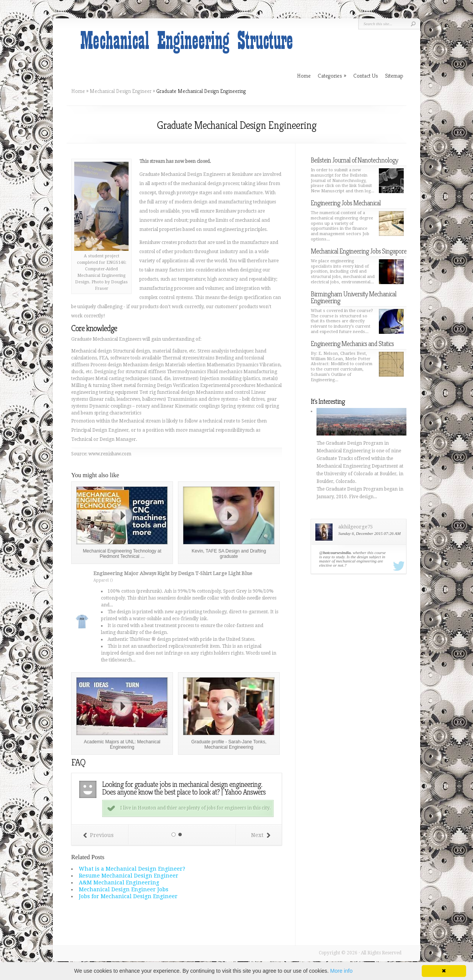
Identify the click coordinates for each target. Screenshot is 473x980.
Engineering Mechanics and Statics (352, 344)
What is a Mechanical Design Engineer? (132, 869)
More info (341, 971)
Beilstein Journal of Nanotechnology (354, 160)
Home (78, 91)
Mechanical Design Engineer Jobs (124, 889)
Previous (98, 835)
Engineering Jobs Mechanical (346, 203)
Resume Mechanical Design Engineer (129, 876)
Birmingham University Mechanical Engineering (354, 297)
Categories (332, 76)
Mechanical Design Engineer (121, 91)
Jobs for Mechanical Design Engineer (128, 896)
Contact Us (366, 76)
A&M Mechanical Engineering (119, 882)
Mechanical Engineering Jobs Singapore (359, 251)
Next (261, 835)
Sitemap (394, 76)
